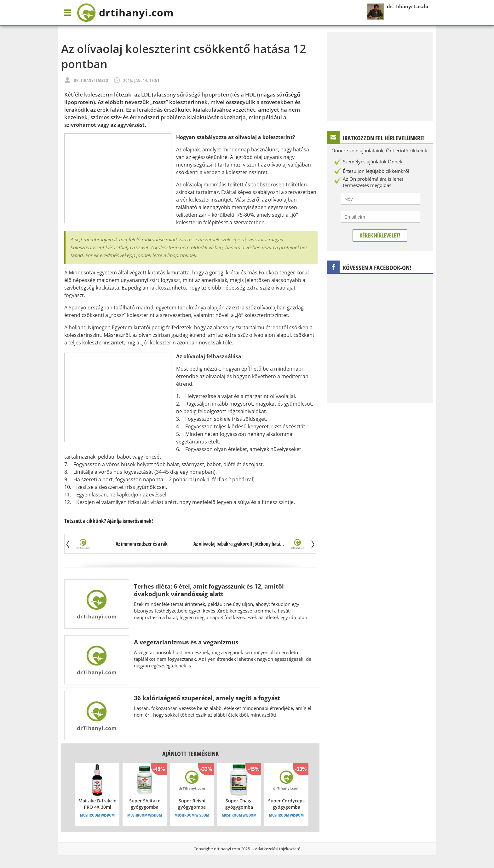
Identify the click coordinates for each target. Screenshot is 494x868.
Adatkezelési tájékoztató (278, 849)
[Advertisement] (118, 178)
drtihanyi (125, 13)
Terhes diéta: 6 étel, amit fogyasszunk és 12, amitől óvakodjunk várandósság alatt (209, 590)
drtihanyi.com (227, 849)
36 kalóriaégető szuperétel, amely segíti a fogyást (207, 698)
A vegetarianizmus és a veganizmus (186, 642)
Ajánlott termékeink (190, 754)
